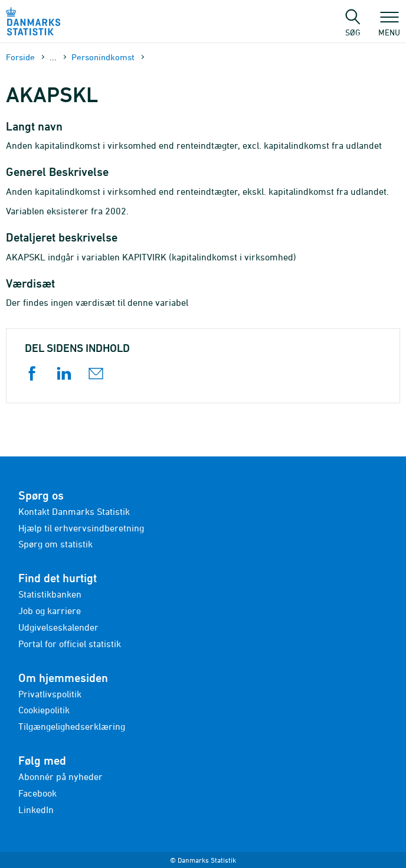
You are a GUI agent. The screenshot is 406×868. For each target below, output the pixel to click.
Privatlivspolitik (50, 694)
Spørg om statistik (55, 544)
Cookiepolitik (44, 710)
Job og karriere (50, 611)
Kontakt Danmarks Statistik (74, 511)
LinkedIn (36, 810)
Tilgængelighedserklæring (72, 726)
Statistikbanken (50, 594)
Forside (20, 57)
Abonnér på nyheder (60, 776)
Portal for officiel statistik (70, 644)
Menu (389, 27)
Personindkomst (103, 57)
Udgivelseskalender (58, 627)
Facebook (37, 793)
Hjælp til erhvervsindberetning (81, 528)
